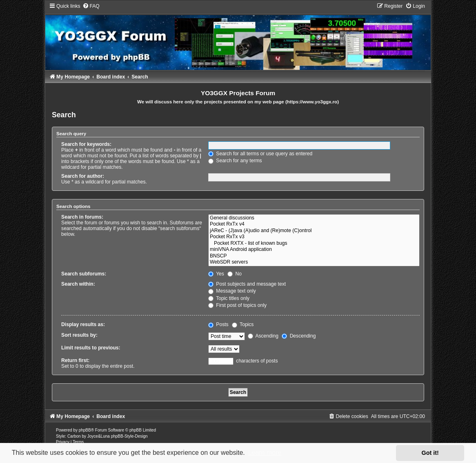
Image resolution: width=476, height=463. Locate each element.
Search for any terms (235, 161)
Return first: (75, 360)
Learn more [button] (265, 453)
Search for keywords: (86, 144)
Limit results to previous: (91, 348)
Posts (218, 324)
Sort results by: (79, 335)
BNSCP (314, 256)
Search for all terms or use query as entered (260, 154)
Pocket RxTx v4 (314, 224)
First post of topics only (237, 305)
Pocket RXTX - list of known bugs (314, 244)
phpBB (85, 430)
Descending (299, 336)
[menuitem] (91, 6)
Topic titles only (229, 298)
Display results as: (83, 324)
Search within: (78, 284)
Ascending (263, 336)
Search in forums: (82, 217)
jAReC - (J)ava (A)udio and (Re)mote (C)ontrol (314, 231)
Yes (216, 274)
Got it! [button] (430, 453)
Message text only (232, 291)
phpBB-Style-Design (129, 436)
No (235, 274)
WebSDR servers (314, 262)
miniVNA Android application (314, 250)
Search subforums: (84, 274)
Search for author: (83, 176)
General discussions (314, 218)
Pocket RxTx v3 (314, 237)
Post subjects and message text (247, 284)
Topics (243, 324)
